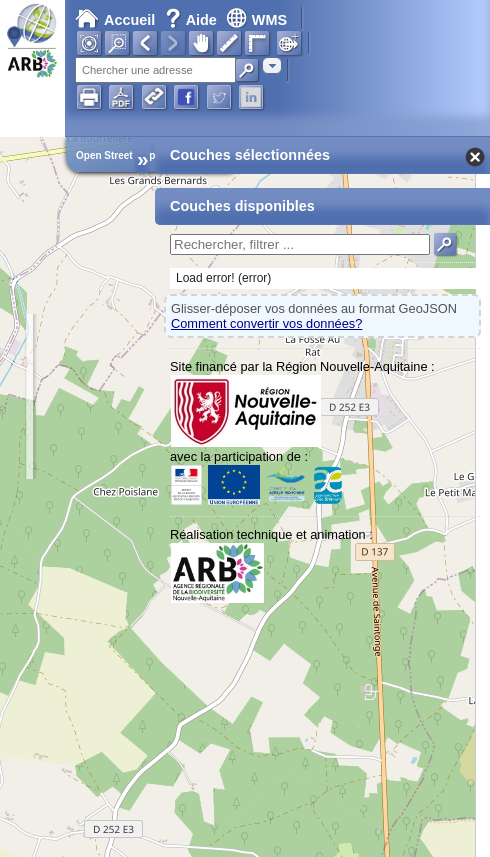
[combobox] (272, 65)
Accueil (115, 20)
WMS (256, 20)
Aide (193, 20)
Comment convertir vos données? (266, 323)
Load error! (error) (223, 278)
